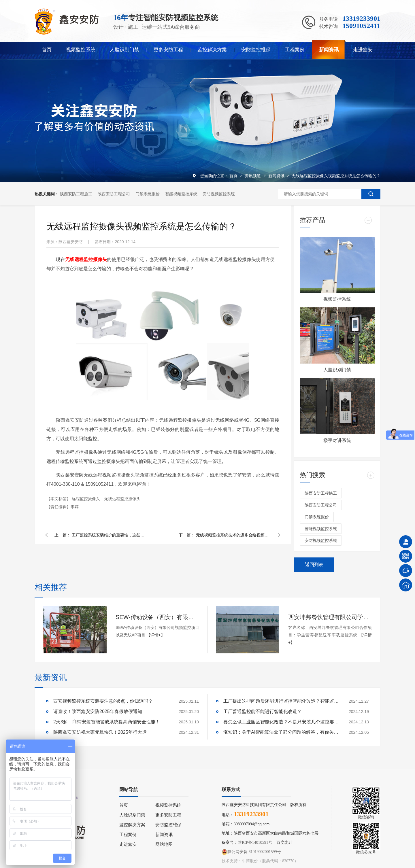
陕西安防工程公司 (114, 194)
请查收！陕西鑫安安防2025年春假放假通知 (98, 711)
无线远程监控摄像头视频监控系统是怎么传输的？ (336, 176)
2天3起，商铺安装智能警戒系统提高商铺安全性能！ (107, 722)
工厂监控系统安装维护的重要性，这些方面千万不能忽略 (109, 535)
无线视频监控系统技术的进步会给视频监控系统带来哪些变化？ (233, 535)
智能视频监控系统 (181, 194)
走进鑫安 (363, 50)
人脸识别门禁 (124, 50)
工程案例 (295, 50)
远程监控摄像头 (86, 499)
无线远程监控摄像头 (122, 499)
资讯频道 (253, 176)
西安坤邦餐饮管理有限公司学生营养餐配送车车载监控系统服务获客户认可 (330, 617)
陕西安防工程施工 (76, 194)
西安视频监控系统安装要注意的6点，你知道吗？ (103, 701)
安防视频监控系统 (219, 194)
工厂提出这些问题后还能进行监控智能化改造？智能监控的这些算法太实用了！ (281, 701)
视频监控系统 (81, 50)
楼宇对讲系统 (337, 440)
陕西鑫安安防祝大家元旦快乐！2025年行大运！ (102, 732)
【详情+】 (156, 635)
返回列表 (314, 565)
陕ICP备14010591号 (255, 843)
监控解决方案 (212, 50)
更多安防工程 (168, 50)
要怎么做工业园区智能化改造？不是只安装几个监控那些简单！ (281, 722)
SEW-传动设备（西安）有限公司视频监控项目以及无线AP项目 (157, 617)
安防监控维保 (256, 50)
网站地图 (164, 844)
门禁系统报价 (148, 194)
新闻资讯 (329, 50)
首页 (47, 50)
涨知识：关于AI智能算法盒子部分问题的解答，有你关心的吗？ (281, 732)
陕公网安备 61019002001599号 (251, 852)
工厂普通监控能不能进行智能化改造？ (263, 711)
